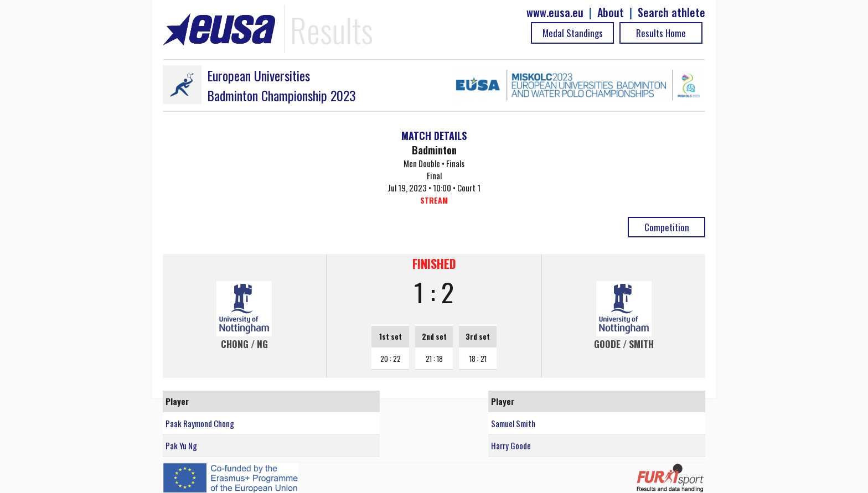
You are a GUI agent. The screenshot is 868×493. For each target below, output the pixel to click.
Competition (667, 227)
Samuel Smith (513, 423)
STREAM (434, 200)
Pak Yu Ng (181, 445)
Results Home (661, 33)
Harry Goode (511, 445)
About (611, 12)
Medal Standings (573, 33)
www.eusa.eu (555, 12)
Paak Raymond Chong (200, 423)
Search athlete (671, 12)
